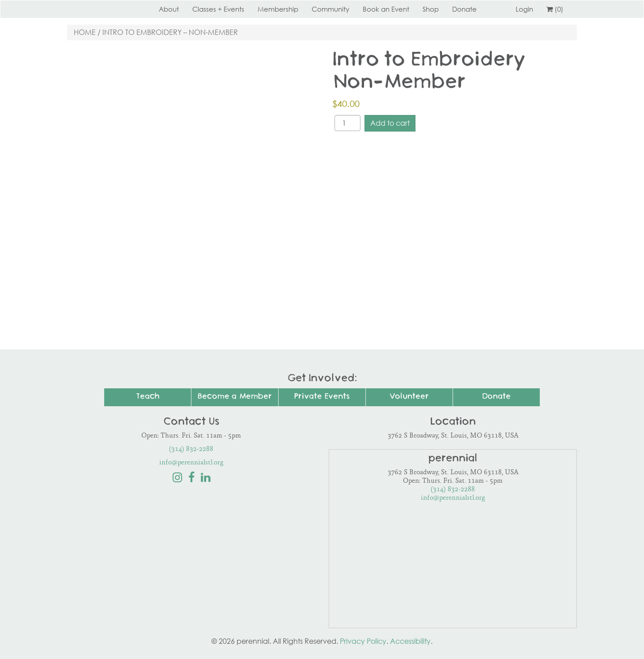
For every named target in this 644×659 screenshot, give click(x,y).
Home (85, 32)
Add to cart (390, 123)
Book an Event (386, 9)
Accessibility (410, 641)
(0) (555, 9)
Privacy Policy (363, 641)
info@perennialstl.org (191, 463)
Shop (431, 9)
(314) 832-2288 (191, 449)
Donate (464, 9)
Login (524, 9)
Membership (278, 9)
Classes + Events (218, 9)
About (169, 9)
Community (330, 9)
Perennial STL (101, 9)
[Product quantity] (347, 123)
